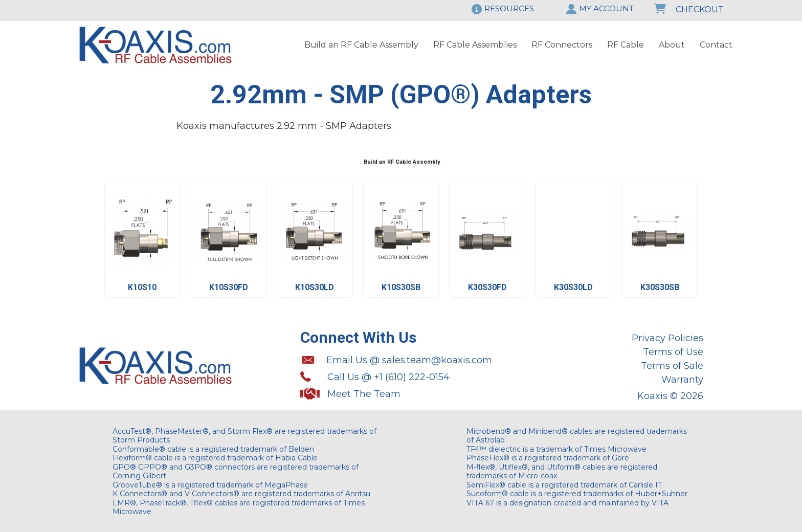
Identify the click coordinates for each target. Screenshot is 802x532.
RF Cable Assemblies (475, 45)
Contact (716, 45)
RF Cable (626, 45)
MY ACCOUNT (606, 8)
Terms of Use (673, 352)
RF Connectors (562, 45)
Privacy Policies (667, 338)
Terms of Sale (672, 366)
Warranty (682, 380)
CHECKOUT (689, 9)
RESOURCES (509, 8)
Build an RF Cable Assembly (361, 45)
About (672, 45)
